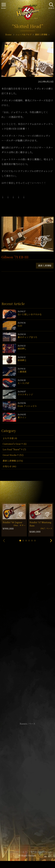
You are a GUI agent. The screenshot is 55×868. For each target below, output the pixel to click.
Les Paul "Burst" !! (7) (14, 449)
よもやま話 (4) (10, 438)
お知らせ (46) (9, 466)
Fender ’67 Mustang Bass (40, 524)
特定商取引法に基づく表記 (28, 777)
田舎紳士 (22, 360)
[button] (20, 541)
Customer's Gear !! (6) (15, 444)
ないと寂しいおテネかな (30, 314)
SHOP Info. (27, 637)
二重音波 (22, 372)
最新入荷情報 (45, 265)
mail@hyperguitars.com (31, 629)
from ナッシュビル (27, 406)
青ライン (22, 417)
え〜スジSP (23, 383)
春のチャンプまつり (27, 337)
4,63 (20, 326)
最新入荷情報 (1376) (13, 461)
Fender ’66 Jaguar (12, 522)
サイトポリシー (28, 772)
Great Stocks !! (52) (13, 455)
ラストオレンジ (25, 394)
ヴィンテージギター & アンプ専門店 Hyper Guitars (28, 852)
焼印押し (22, 349)
